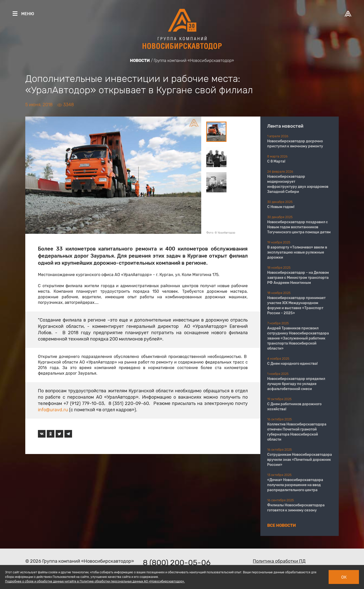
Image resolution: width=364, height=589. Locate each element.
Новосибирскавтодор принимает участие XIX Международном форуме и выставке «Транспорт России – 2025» (296, 305)
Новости (140, 61)
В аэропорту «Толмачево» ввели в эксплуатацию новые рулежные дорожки (297, 252)
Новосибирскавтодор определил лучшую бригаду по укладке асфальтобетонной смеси (296, 384)
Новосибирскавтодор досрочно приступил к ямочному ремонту (295, 144)
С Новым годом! (281, 207)
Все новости (282, 525)
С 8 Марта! (276, 161)
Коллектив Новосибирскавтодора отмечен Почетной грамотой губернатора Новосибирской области (297, 432)
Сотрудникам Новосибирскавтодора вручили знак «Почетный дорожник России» (300, 460)
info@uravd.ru (53, 410)
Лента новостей (285, 126)
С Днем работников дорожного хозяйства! (294, 407)
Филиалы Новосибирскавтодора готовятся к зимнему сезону (296, 508)
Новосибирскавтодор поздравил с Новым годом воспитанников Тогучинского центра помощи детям (299, 227)
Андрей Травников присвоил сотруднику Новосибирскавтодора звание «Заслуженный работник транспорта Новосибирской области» (298, 338)
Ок (344, 577)
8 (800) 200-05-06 (177, 563)
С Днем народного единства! (292, 364)
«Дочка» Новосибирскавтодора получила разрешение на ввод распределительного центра (295, 485)
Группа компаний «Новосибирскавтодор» (194, 61)
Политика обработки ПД (279, 561)
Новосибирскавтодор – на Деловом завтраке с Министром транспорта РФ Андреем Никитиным (298, 278)
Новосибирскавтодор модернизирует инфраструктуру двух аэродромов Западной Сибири (298, 184)
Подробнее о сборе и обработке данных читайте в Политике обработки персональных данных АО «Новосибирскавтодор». (95, 581)
